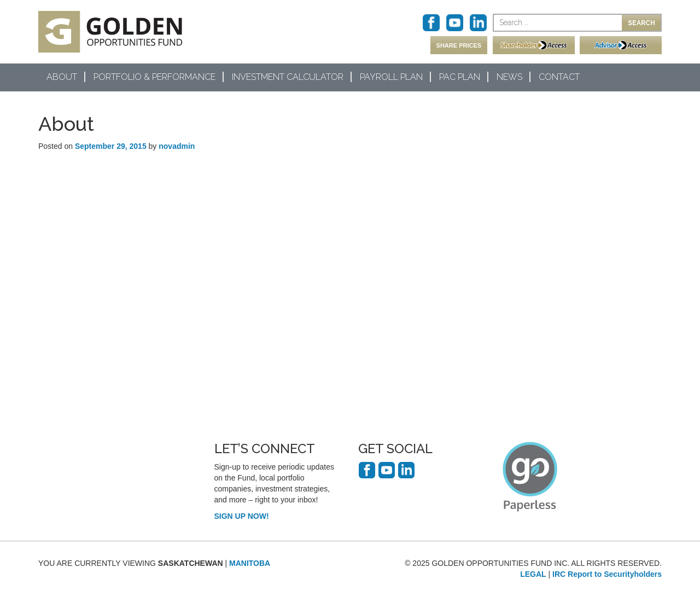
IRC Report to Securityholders (607, 574)
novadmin (177, 146)
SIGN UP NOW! (242, 516)
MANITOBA (250, 563)
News (509, 77)
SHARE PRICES (459, 45)
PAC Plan (460, 77)
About (62, 77)
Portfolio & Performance (154, 77)
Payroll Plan (391, 77)
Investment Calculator (288, 77)
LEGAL (533, 574)
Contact (559, 77)
